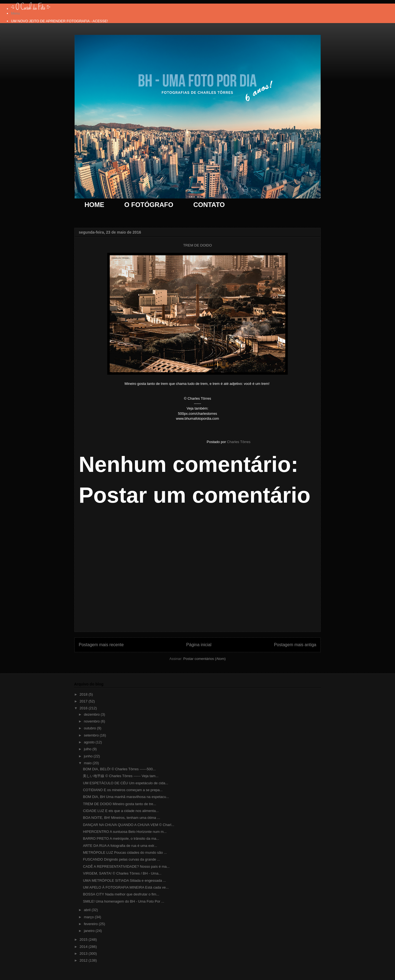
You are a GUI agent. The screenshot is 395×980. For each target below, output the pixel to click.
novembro (92, 721)
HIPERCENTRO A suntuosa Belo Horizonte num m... (125, 832)
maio (88, 763)
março (89, 917)
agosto (90, 742)
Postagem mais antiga (295, 645)
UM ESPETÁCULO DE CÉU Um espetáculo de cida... (125, 783)
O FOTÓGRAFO (149, 205)
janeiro (90, 931)
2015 (84, 940)
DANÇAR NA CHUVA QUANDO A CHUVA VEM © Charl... (129, 825)
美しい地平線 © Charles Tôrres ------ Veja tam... (121, 776)
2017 (84, 701)
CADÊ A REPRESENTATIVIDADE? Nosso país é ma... (126, 866)
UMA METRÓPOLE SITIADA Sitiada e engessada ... (124, 880)
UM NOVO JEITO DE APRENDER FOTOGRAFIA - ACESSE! (59, 21)
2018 (84, 694)
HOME (94, 205)
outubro (91, 728)
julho (88, 749)
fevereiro (91, 924)
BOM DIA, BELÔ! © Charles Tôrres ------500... (119, 769)
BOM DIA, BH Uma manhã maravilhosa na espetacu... (126, 797)
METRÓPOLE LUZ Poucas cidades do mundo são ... (125, 852)
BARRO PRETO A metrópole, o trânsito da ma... (121, 838)
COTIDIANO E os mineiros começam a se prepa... (123, 790)
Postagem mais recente (101, 645)
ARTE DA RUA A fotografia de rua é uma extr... (120, 846)
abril (88, 910)
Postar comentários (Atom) (204, 659)
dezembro (92, 714)
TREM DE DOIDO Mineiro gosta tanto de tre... (119, 804)
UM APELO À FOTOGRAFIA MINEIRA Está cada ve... (126, 887)
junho (89, 756)
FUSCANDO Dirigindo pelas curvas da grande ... (121, 859)
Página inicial (199, 645)
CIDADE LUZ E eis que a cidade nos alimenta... (121, 811)
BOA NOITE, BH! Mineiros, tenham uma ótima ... (121, 818)
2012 (84, 960)
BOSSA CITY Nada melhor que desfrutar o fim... (121, 894)
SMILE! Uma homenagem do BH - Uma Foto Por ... (123, 901)
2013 (84, 954)
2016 (84, 708)
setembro (92, 735)
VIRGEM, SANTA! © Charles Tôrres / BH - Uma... (122, 873)
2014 (84, 947)
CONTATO (209, 205)
